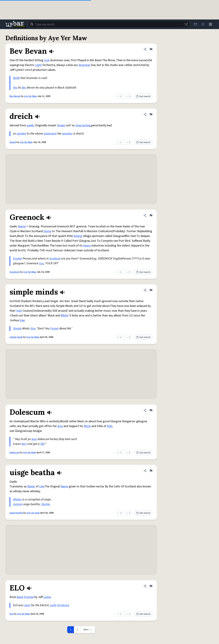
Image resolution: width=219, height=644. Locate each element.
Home (47, 231)
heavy (87, 246)
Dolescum (15, 453)
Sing (33, 328)
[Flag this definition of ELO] (151, 586)
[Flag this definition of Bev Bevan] (151, 49)
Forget (54, 328)
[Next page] (88, 630)
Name (22, 226)
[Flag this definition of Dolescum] (151, 410)
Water (31, 486)
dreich (13, 142)
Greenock (15, 272)
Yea (15, 88)
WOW (16, 78)
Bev (24, 88)
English (17, 259)
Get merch (143, 96)
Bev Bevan (15, 96)
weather (67, 134)
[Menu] (210, 24)
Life (42, 486)
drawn (61, 125)
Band (20, 597)
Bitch (87, 426)
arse (60, 426)
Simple (17, 328)
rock (47, 60)
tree (22, 320)
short (27, 605)
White (64, 316)
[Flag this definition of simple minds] (151, 290)
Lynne (47, 597)
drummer (85, 65)
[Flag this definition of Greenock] (151, 215)
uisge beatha (16, 513)
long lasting (83, 125)
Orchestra (63, 605)
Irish (19, 311)
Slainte (46, 504)
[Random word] (186, 24)
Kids (110, 426)
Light (38, 65)
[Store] (195, 24)
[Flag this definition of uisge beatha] (151, 471)
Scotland (55, 259)
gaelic (31, 125)
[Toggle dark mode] (203, 24)
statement (50, 134)
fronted (29, 597)
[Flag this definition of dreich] (151, 114)
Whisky (17, 499)
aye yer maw (33, 513)
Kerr (24, 444)
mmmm (18, 504)
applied (21, 134)
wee (34, 439)
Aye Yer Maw (30, 96)
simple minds (16, 337)
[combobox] (109, 24)
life (42, 444)
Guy (41, 263)
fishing (78, 236)
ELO (12, 614)
